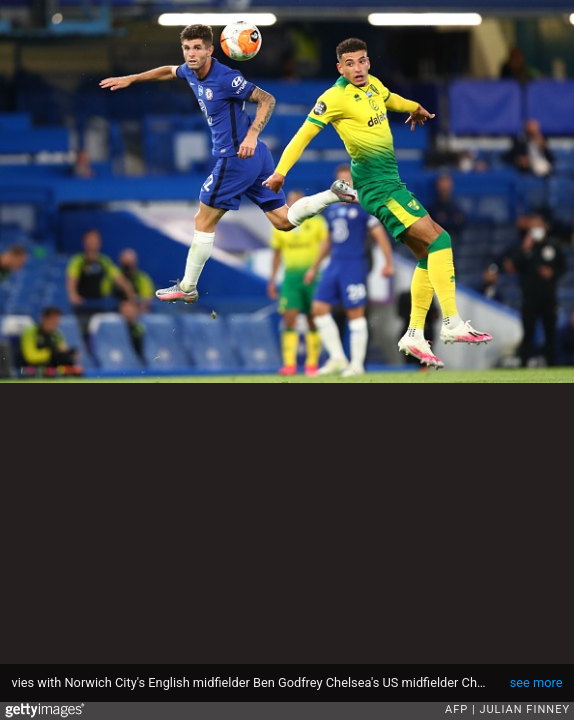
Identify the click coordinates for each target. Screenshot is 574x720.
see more (536, 682)
